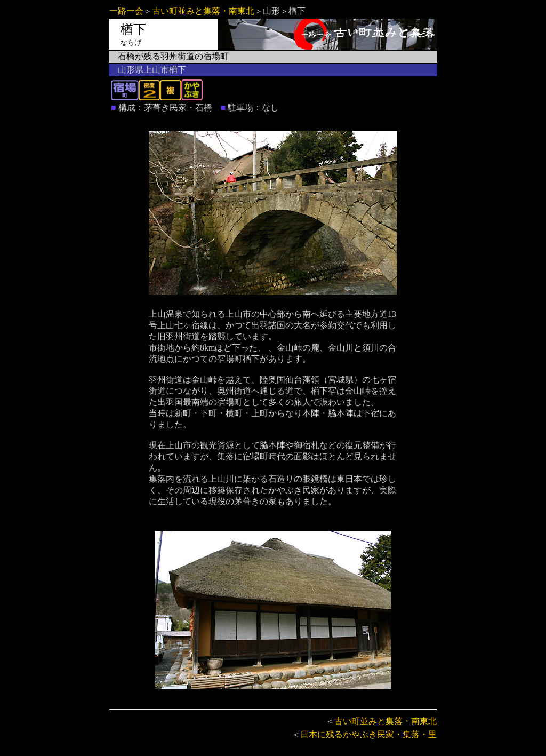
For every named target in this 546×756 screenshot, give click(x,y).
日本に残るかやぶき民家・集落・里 (368, 734)
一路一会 (126, 11)
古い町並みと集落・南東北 (203, 11)
